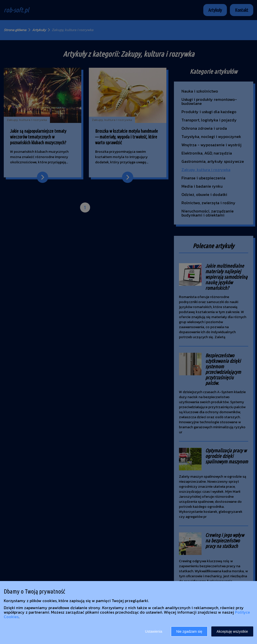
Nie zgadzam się (189, 631)
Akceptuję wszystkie (232, 631)
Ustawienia (154, 631)
